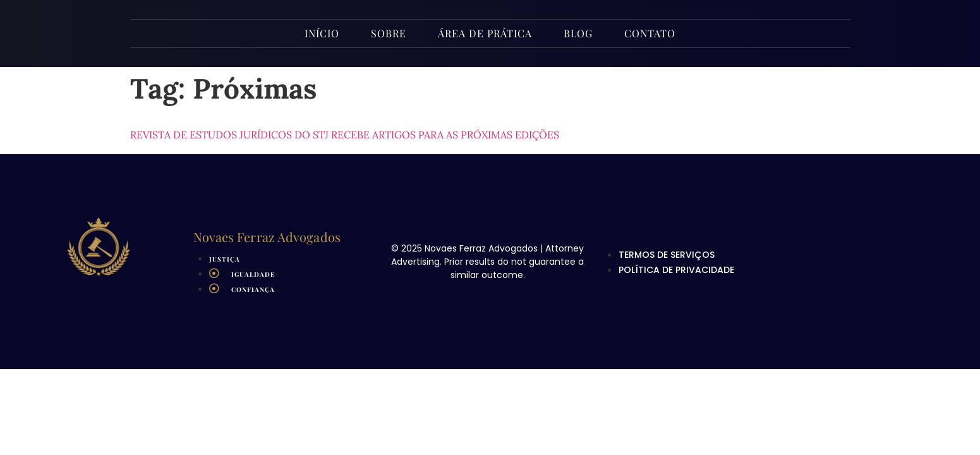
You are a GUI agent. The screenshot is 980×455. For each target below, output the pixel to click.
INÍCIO (322, 33)
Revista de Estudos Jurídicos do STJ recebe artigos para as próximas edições (345, 135)
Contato (650, 33)
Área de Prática (485, 33)
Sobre (389, 33)
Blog (578, 33)
